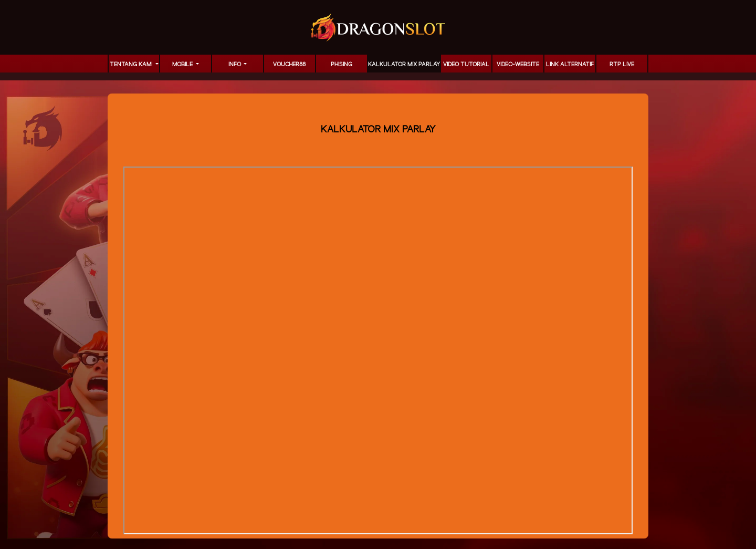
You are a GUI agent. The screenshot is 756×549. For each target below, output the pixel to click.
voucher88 (289, 65)
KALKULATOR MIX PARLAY (404, 65)
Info (235, 65)
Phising (342, 65)
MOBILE (183, 65)
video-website (518, 65)
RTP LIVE (622, 65)
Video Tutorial (466, 65)
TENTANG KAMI (132, 65)
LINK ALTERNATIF (570, 65)
